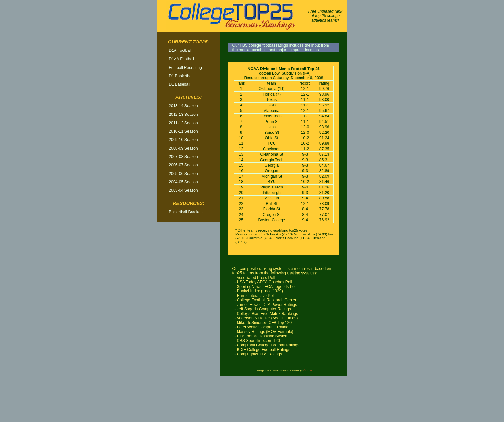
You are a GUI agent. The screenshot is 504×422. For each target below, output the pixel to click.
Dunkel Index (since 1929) (260, 291)
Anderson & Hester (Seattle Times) (267, 318)
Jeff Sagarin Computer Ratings (264, 309)
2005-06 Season (183, 174)
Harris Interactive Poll (256, 296)
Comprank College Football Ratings (268, 345)
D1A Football (180, 50)
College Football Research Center (267, 300)
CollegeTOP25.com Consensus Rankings (279, 370)
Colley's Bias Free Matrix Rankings (268, 314)
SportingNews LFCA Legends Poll (267, 287)
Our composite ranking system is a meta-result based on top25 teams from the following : (282, 271)
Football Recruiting (185, 68)
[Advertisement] (189, 325)
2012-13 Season (183, 115)
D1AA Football (181, 59)
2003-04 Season (183, 190)
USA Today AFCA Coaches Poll (265, 282)
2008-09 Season (183, 148)
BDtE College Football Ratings (264, 350)
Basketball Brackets (186, 212)
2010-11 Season (183, 131)
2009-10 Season (183, 140)
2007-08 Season (183, 157)
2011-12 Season (183, 123)
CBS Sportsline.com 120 (258, 341)
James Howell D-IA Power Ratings (267, 305)
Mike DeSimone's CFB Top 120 (264, 323)
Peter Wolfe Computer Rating (263, 327)
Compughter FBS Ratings (259, 354)
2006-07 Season (183, 165)
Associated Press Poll (256, 278)
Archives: (189, 97)
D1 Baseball (179, 84)
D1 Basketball (181, 76)
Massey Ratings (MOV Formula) (265, 332)
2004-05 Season (183, 182)
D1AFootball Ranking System (263, 336)
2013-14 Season (183, 106)
